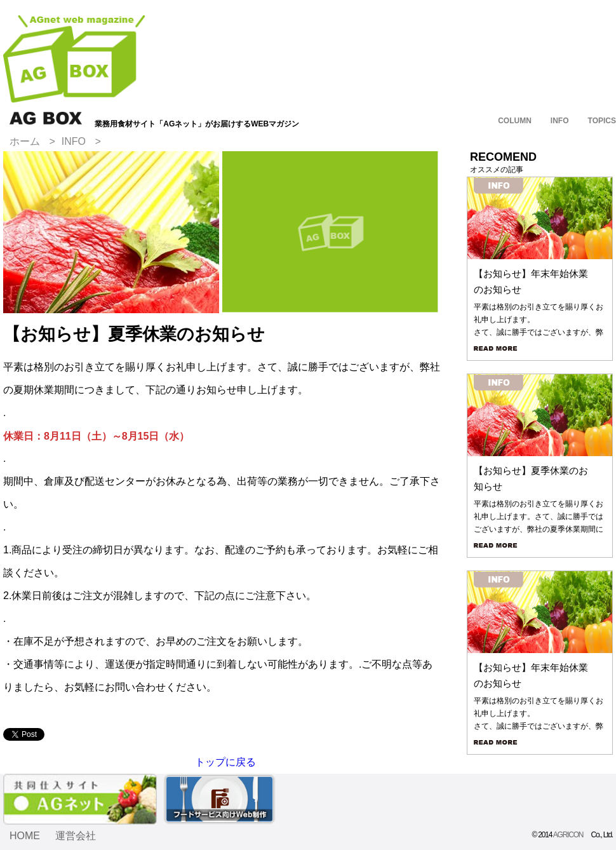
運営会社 (76, 836)
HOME (25, 836)
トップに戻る (225, 762)
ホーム (25, 141)
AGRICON (568, 835)
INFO (74, 141)
